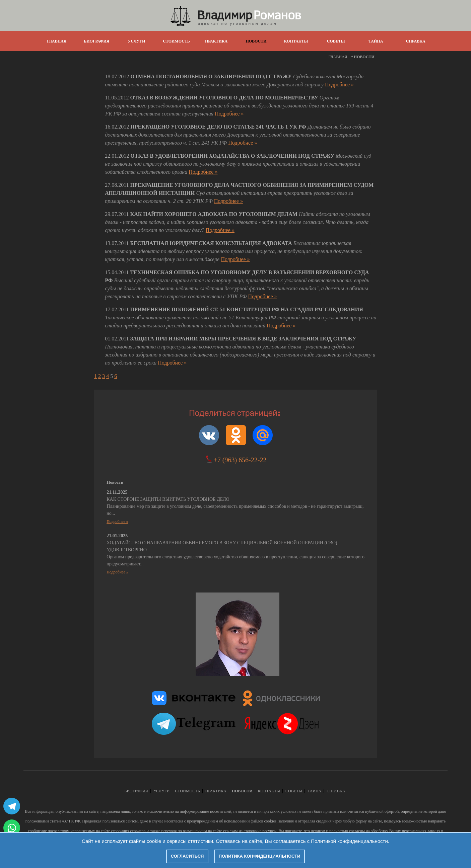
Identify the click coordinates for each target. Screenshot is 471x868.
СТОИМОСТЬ (176, 41)
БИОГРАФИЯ (96, 41)
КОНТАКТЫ (296, 41)
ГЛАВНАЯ (57, 41)
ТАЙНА (376, 41)
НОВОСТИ (256, 41)
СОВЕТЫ (336, 41)
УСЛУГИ (136, 41)
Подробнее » (339, 85)
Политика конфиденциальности (260, 856)
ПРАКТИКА (216, 41)
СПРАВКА (416, 41)
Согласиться (187, 856)
